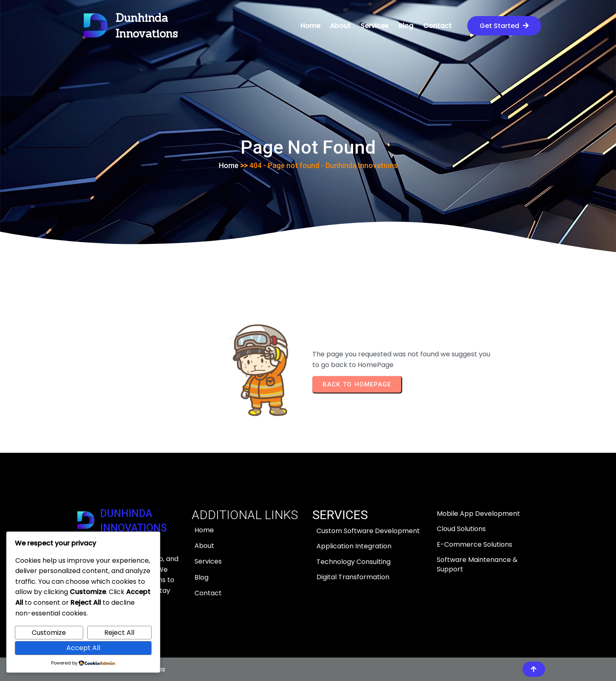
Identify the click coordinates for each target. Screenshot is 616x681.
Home (229, 165)
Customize (49, 633)
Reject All (119, 633)
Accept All (83, 648)
